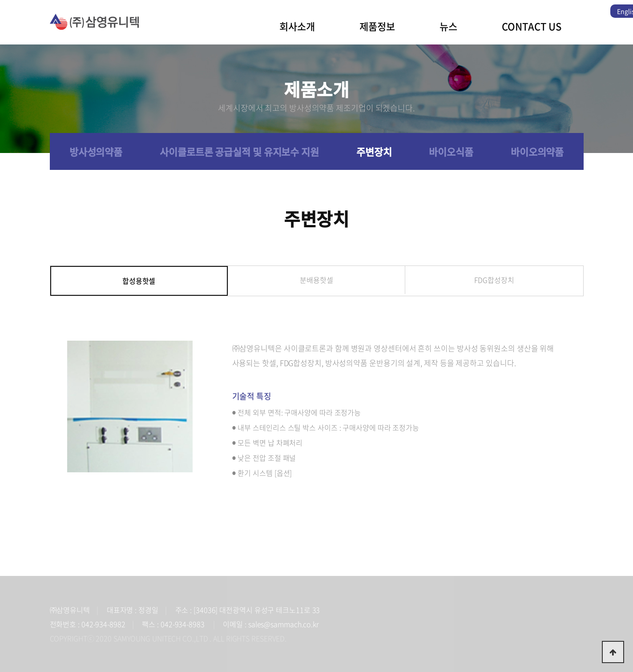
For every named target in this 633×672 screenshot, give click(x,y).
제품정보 (377, 26)
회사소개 (297, 26)
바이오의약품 (537, 151)
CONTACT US (532, 26)
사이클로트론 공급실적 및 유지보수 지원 (239, 151)
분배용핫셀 (316, 280)
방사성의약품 (96, 151)
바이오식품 (451, 151)
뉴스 (448, 26)
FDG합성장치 (494, 280)
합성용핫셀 (139, 281)
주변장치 (374, 151)
